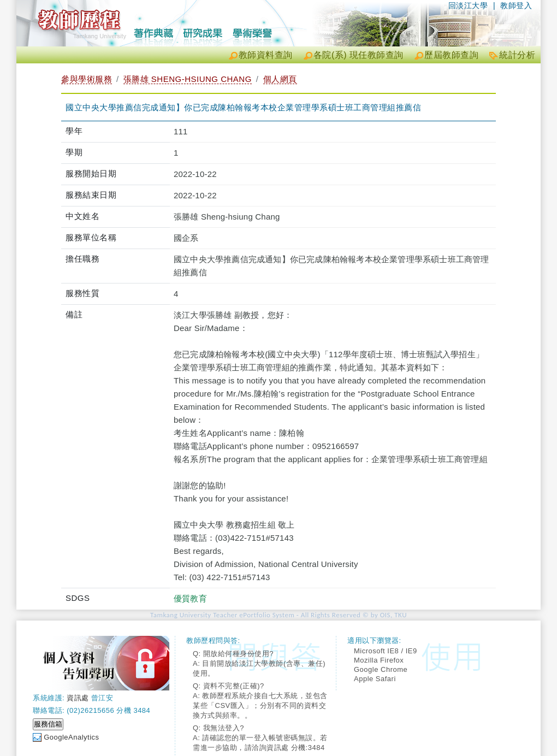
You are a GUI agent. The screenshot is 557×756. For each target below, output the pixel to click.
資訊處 (78, 698)
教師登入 (516, 5)
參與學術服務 (87, 79)
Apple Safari (375, 679)
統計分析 (517, 55)
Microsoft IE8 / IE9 (386, 651)
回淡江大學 (468, 5)
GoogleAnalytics (71, 737)
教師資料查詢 (266, 55)
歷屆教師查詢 (451, 55)
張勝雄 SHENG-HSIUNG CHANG (188, 79)
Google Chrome (381, 669)
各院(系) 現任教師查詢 (359, 55)
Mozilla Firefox (379, 660)
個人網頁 (280, 79)
